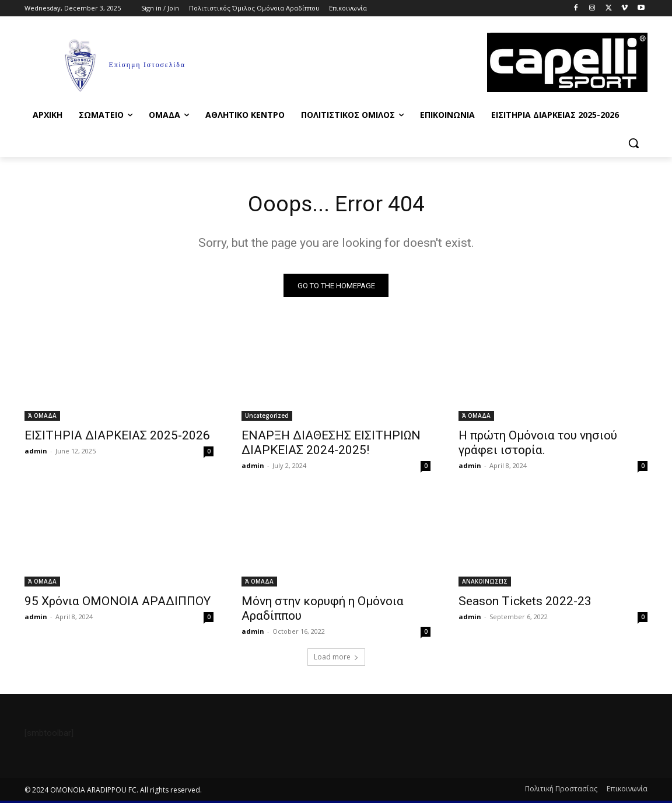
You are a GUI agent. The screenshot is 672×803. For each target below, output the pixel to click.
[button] (633, 143)
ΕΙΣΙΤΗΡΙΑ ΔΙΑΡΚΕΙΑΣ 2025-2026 (117, 438)
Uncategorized (267, 418)
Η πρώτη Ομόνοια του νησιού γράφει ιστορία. (538, 445)
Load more (336, 659)
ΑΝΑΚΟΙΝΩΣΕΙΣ (485, 584)
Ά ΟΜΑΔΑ (42, 418)
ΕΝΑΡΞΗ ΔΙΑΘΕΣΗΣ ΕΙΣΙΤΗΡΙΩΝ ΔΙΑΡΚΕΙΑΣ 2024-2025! (331, 445)
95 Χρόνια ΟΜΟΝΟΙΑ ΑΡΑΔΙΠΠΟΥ (118, 603)
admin (36, 453)
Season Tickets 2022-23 (525, 603)
